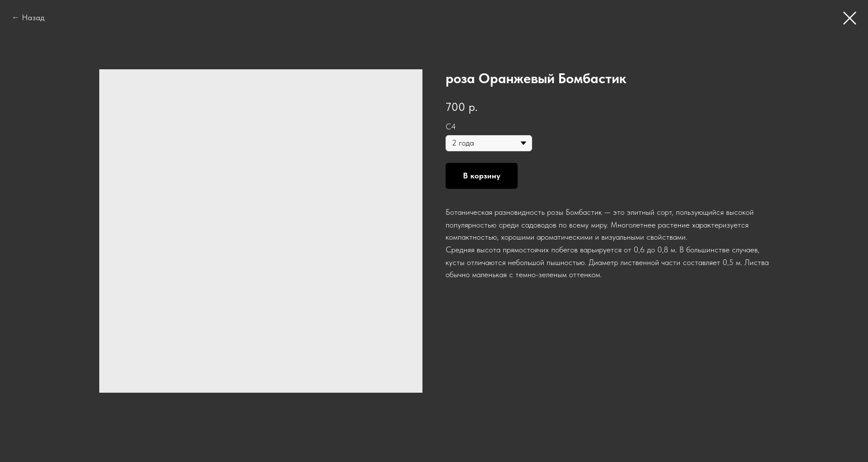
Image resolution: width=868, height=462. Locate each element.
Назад (33, 17)
